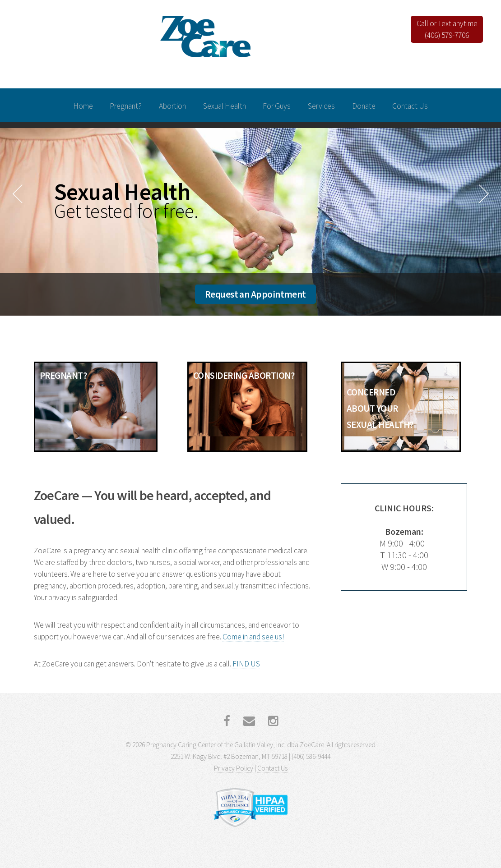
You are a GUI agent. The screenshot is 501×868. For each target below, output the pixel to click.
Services (321, 106)
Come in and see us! (253, 637)
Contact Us (410, 106)
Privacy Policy (234, 768)
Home (83, 106)
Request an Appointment (255, 294)
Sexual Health (225, 106)
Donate (364, 106)
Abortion (172, 106)
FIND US (246, 664)
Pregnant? (126, 106)
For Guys (277, 106)
